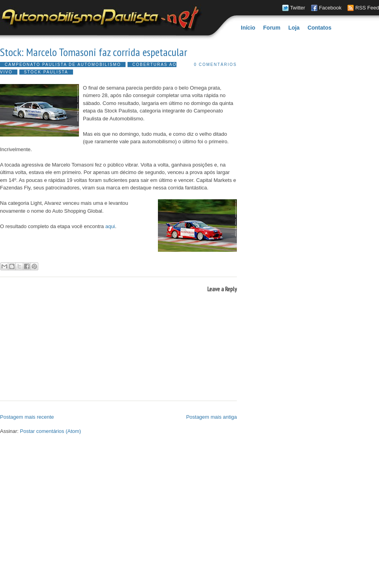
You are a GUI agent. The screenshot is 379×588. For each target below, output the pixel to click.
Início (248, 28)
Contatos (320, 28)
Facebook (330, 8)
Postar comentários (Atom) (51, 431)
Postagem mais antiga (211, 417)
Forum (272, 28)
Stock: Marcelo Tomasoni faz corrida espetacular (94, 52)
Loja (294, 28)
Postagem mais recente (27, 417)
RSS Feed (367, 8)
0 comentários (215, 65)
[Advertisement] (74, 512)
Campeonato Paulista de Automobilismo (63, 65)
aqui (110, 226)
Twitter (298, 8)
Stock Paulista (46, 72)
